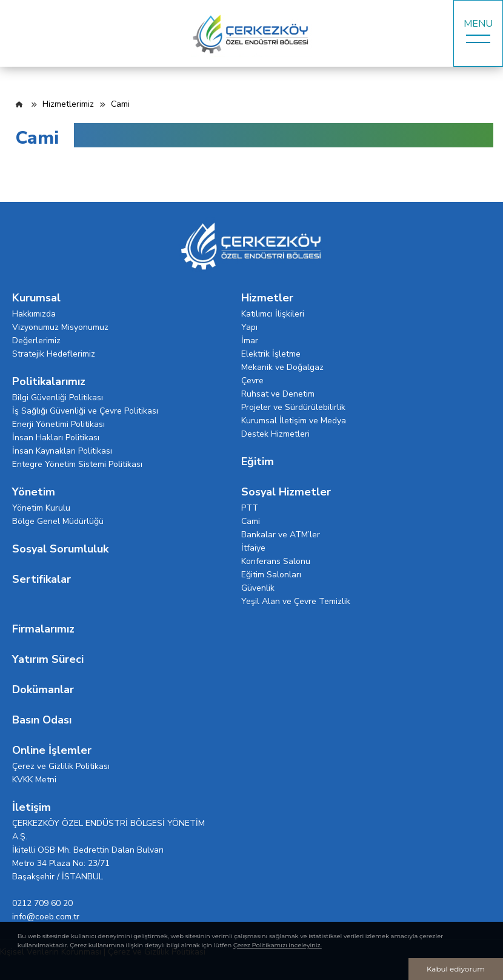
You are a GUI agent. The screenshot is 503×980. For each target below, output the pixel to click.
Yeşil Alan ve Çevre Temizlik (296, 601)
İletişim (32, 807)
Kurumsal (36, 298)
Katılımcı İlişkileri (273, 314)
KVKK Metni (34, 780)
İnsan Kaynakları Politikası (62, 451)
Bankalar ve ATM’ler (281, 535)
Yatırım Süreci (48, 659)
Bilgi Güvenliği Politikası (58, 398)
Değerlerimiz (36, 341)
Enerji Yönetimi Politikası (58, 424)
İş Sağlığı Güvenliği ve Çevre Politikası (85, 411)
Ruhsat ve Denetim (278, 394)
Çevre (252, 381)
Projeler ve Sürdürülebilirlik (293, 407)
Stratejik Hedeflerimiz (54, 354)
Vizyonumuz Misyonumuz (60, 327)
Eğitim (258, 461)
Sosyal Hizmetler (286, 492)
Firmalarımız (43, 629)
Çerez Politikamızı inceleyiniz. (278, 945)
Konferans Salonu (276, 561)
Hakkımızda (34, 314)
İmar (250, 341)
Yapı (249, 327)
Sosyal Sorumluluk (60, 549)
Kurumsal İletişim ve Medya (294, 421)
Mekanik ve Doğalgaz (282, 367)
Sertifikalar (42, 579)
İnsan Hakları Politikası (56, 438)
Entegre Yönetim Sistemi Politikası (77, 464)
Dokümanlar (43, 690)
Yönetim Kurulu (41, 508)
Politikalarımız (49, 381)
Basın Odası (42, 720)
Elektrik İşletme (271, 354)
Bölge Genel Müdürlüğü (58, 521)
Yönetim (34, 492)
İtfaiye (253, 548)
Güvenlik (258, 588)
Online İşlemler (52, 750)
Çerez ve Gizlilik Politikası (61, 766)
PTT (250, 508)
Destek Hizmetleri (275, 434)
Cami (251, 521)
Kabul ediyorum (456, 969)
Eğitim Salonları (271, 575)
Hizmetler (267, 298)
